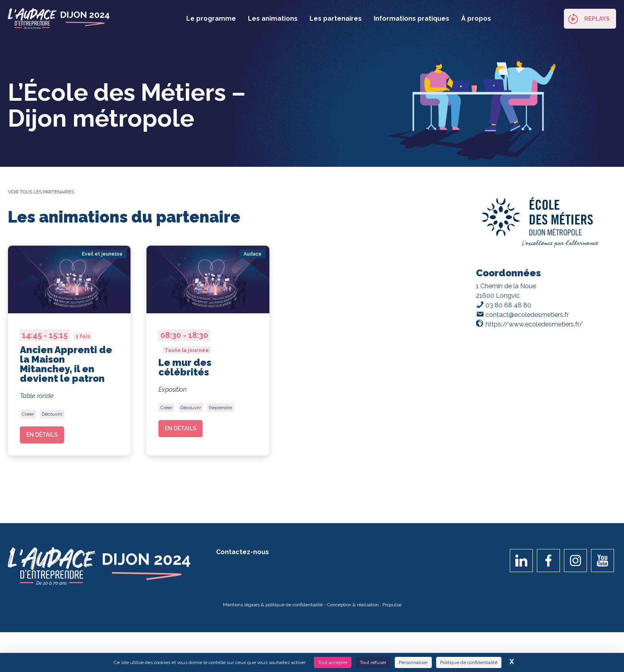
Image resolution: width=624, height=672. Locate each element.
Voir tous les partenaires (41, 192)
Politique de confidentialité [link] (469, 662)
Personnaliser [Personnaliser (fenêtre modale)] (413, 662)
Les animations (273, 19)
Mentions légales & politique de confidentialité (273, 608)
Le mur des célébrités (185, 367)
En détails (42, 435)
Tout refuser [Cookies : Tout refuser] (373, 662)
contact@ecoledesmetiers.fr (527, 315)
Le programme (211, 19)
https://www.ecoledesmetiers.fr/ (534, 324)
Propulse (392, 608)
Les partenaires (336, 19)
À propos (476, 19)
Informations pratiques (411, 19)
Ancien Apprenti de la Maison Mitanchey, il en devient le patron (66, 364)
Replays (597, 19)
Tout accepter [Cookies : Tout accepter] (333, 662)
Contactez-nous (243, 555)
